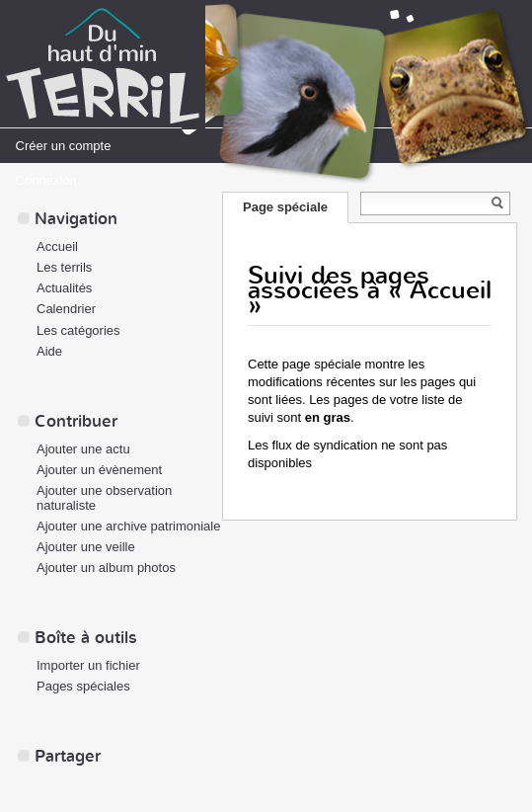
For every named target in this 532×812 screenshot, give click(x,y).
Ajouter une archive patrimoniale (128, 526)
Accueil (57, 246)
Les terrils (64, 267)
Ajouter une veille (86, 547)
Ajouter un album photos (106, 568)
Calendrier (66, 309)
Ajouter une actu (83, 449)
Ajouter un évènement (99, 470)
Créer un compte (64, 146)
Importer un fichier (88, 665)
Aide (49, 351)
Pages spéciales (83, 686)
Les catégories (78, 330)
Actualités (64, 288)
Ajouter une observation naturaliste (104, 498)
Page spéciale (285, 207)
